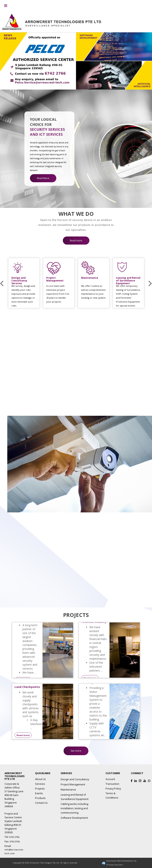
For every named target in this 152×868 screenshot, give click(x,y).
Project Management (73, 784)
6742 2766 (14, 837)
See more (76, 751)
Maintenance (68, 790)
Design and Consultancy (75, 779)
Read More (43, 178)
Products (40, 798)
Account (110, 779)
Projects (40, 789)
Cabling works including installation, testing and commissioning (74, 808)
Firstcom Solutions (115, 865)
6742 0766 (15, 841)
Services (40, 784)
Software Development (74, 818)
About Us (40, 779)
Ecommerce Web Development (120, 861)
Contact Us (41, 803)
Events (39, 793)
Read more (76, 237)
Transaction (112, 784)
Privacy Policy (113, 789)
